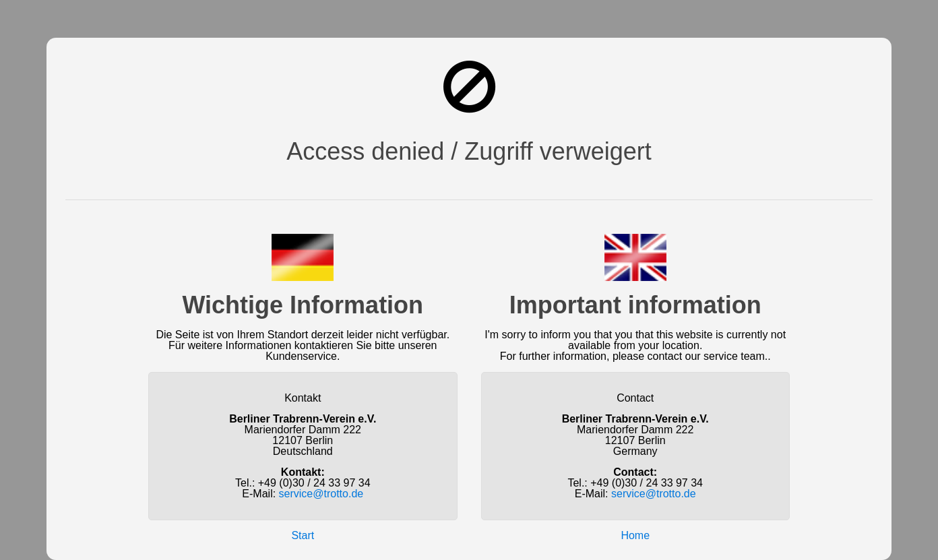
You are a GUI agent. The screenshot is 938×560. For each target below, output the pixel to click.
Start (303, 535)
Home (635, 535)
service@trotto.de (321, 494)
